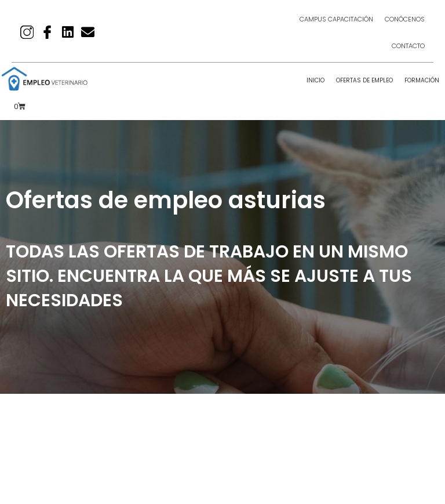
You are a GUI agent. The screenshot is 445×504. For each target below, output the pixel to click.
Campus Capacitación (336, 19)
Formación (422, 80)
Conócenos (405, 19)
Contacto (408, 46)
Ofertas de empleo (364, 80)
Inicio (315, 80)
